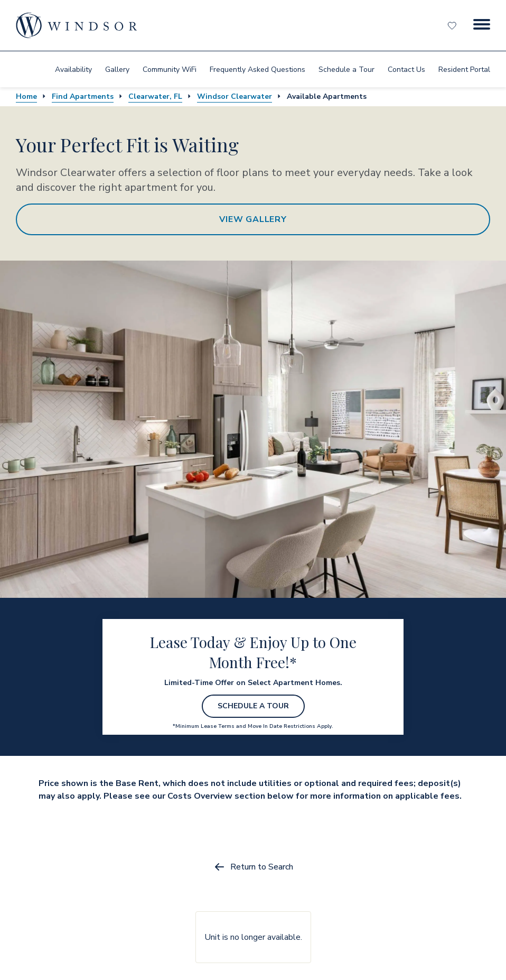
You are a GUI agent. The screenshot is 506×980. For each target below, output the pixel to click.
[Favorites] (453, 25)
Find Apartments (83, 96)
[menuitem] (73, 69)
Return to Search (253, 867)
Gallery (117, 70)
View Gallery (253, 219)
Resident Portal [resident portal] (464, 70)
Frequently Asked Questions (257, 70)
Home (26, 96)
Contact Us (406, 70)
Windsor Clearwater (235, 96)
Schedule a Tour (346, 70)
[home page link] (77, 25)
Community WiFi (170, 70)
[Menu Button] (482, 25)
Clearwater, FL (155, 96)
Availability (73, 70)
